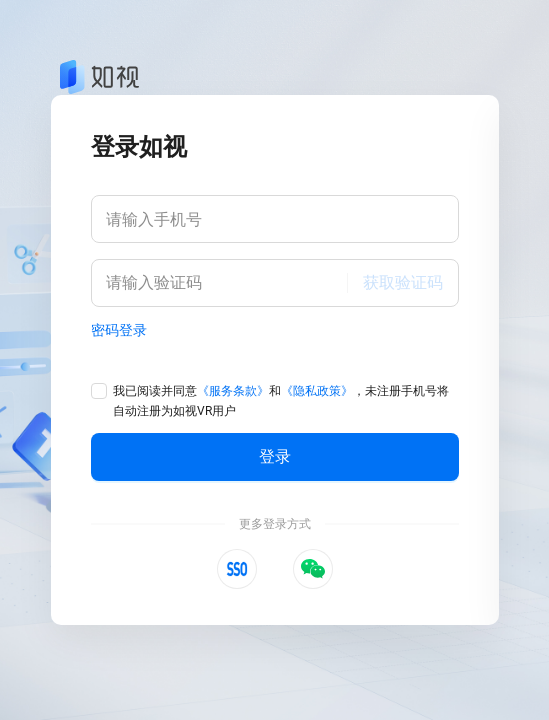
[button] (237, 569)
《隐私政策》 (317, 391)
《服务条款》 (233, 391)
